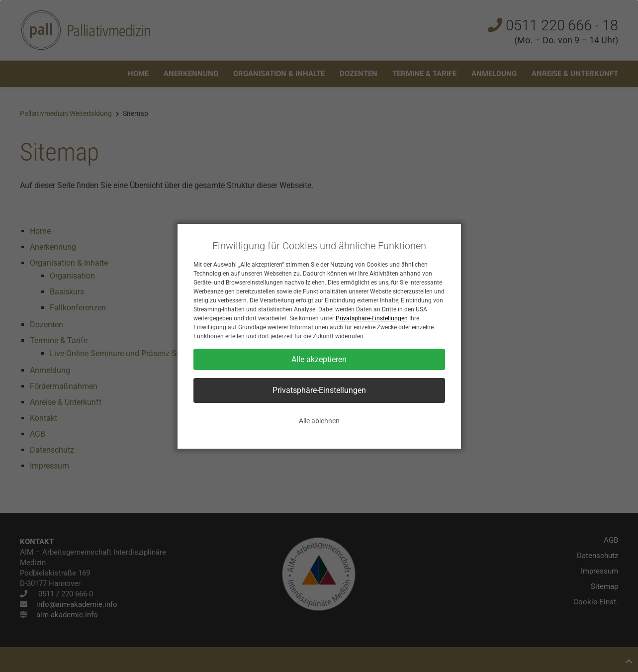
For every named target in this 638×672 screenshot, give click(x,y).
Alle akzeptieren (319, 359)
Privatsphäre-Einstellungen (372, 318)
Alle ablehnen (319, 421)
